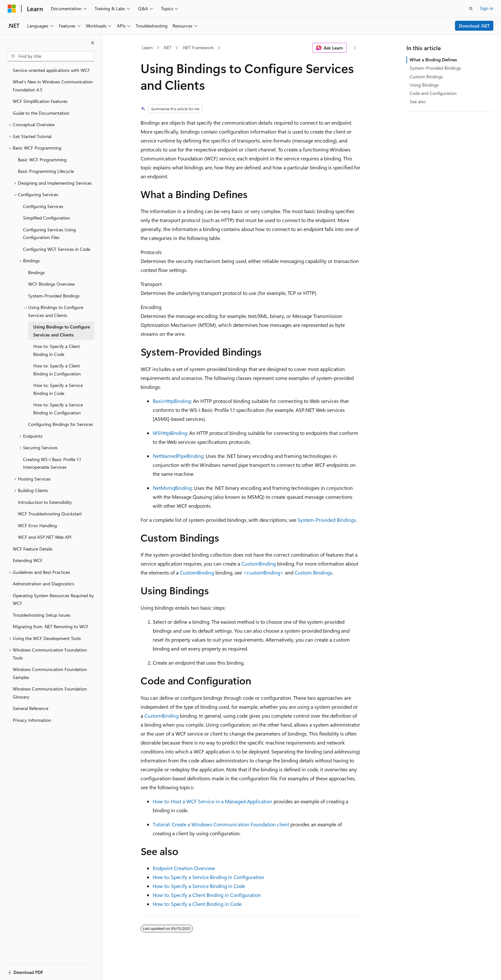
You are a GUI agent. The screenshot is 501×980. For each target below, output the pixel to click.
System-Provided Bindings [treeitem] (54, 296)
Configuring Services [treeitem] (43, 206)
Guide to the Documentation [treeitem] (41, 113)
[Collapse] (93, 43)
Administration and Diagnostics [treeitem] (43, 584)
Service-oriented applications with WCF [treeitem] (51, 70)
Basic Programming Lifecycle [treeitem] (46, 171)
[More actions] (355, 48)
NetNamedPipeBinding (178, 456)
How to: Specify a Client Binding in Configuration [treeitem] (57, 370)
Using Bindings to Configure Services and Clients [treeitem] (62, 331)
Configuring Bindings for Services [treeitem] (61, 424)
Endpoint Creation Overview (184, 868)
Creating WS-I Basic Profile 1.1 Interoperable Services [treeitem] (52, 463)
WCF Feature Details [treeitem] (33, 549)
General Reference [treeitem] (31, 708)
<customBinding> (263, 572)
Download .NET (474, 26)
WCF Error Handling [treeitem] (37, 525)
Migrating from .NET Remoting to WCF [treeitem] (51, 626)
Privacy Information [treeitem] (32, 720)
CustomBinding (259, 563)
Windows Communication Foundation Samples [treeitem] (50, 673)
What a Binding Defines (433, 60)
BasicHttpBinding (172, 401)
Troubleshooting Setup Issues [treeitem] (42, 615)
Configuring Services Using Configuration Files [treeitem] (49, 234)
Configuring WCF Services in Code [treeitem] (57, 249)
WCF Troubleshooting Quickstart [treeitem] (50, 514)
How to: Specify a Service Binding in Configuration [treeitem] (58, 409)
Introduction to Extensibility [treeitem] (45, 502)
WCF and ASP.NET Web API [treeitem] (45, 537)
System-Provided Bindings (327, 520)
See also (418, 101)
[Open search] (471, 9)
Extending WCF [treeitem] (28, 560)
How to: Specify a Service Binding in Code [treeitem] (58, 389)
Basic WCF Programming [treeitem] (42, 160)
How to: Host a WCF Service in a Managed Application (212, 801)
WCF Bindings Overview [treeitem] (51, 284)
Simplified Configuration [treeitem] (46, 218)
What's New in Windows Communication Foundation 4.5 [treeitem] (53, 86)
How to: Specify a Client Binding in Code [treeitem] (57, 350)
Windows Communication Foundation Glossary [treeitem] (50, 693)
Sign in (487, 8)
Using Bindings (424, 85)
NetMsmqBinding (172, 488)
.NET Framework (198, 47)
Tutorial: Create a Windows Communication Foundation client (221, 824)
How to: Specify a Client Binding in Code (197, 904)
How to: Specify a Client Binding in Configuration (207, 895)
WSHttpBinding (170, 433)
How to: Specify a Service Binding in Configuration (208, 877)
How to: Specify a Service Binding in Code (199, 886)
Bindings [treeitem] (36, 272)
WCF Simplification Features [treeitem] (40, 101)
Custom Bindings (313, 572)
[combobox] (51, 56)
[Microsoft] (12, 9)
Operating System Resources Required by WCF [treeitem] (53, 599)
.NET (167, 47)
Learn (147, 47)
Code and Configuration (433, 93)
